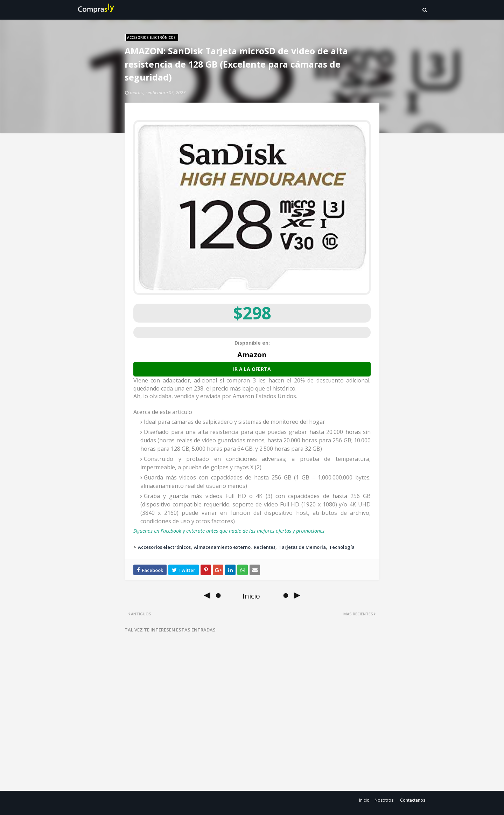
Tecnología (342, 547)
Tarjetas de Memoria (302, 547)
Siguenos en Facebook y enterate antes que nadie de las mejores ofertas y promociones (229, 531)
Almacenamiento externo (222, 547)
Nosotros (384, 800)
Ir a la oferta (252, 369)
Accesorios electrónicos (164, 547)
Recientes (265, 547)
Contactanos (413, 800)
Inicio (364, 800)
